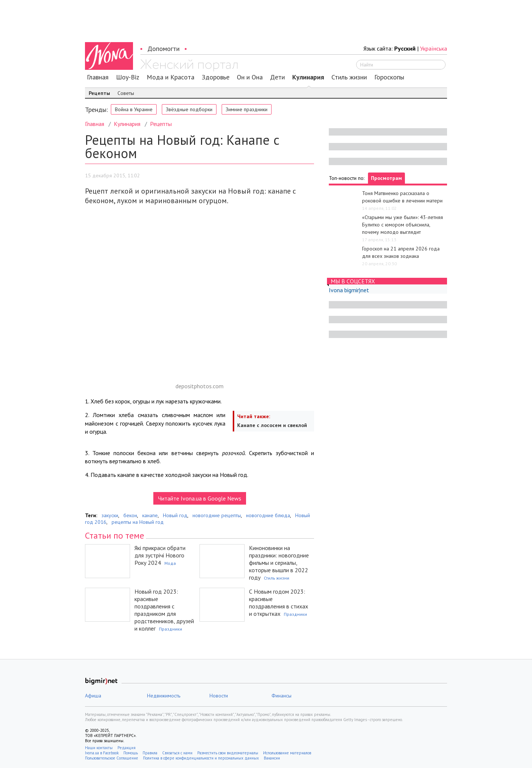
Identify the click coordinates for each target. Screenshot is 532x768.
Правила (150, 753)
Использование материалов (287, 753)
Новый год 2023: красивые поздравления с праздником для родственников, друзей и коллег (164, 610)
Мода (170, 563)
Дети (277, 77)
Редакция (127, 748)
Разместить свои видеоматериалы (228, 753)
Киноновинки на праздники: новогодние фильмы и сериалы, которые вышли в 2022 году (279, 563)
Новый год (175, 515)
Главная (98, 77)
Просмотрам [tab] (386, 178)
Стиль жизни (349, 77)
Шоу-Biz (128, 77)
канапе (150, 515)
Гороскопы (389, 77)
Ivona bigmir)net (349, 290)
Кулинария (308, 77)
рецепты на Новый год (138, 522)
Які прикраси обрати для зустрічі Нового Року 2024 (160, 555)
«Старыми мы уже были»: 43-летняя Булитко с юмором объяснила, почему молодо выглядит (403, 225)
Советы (126, 93)
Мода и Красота (170, 77)
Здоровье (216, 77)
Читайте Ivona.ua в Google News (200, 498)
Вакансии (272, 758)
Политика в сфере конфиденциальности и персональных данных (201, 758)
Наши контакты (99, 748)
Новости (219, 696)
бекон (130, 515)
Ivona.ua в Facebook (102, 753)
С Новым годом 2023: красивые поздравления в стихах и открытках (279, 603)
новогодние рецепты (217, 515)
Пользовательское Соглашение (112, 758)
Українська (434, 48)
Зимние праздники (247, 109)
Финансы (282, 696)
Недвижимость (164, 696)
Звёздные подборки (189, 109)
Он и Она (250, 77)
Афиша (93, 696)
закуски (110, 515)
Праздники (170, 629)
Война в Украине (134, 109)
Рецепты (99, 93)
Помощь (131, 753)
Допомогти (163, 49)
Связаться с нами (177, 753)
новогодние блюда (268, 515)
